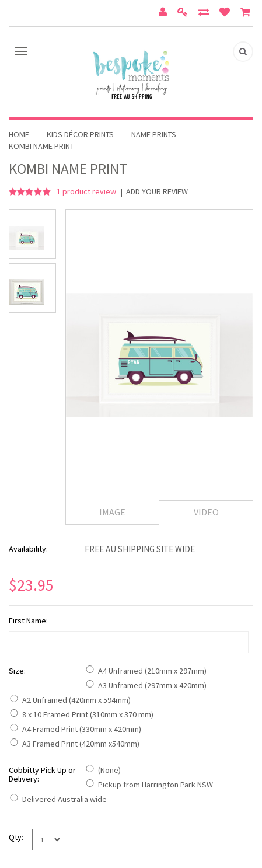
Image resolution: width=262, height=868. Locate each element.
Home (19, 134)
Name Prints (154, 134)
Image (112, 512)
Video (206, 512)
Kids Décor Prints (80, 134)
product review (87, 191)
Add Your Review (157, 192)
